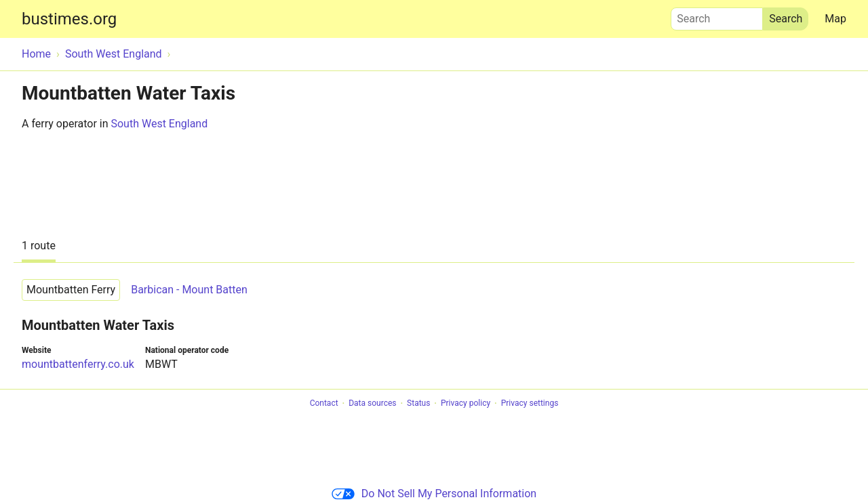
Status (418, 404)
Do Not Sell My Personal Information (434, 494)
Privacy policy (466, 404)
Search (717, 16)
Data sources (372, 404)
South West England (159, 124)
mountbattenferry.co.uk (78, 364)
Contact (324, 404)
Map (835, 19)
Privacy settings (530, 404)
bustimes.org (69, 19)
